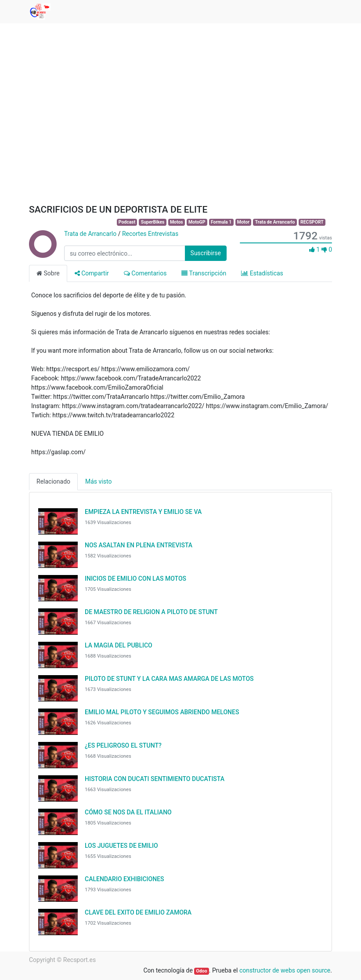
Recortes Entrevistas (150, 234)
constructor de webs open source (285, 970)
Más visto (98, 481)
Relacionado (53, 481)
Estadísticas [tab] (262, 273)
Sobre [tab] (48, 273)
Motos (177, 222)
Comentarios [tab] (145, 273)
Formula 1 (221, 222)
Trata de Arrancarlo (275, 222)
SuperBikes (153, 222)
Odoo (202, 971)
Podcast (127, 222)
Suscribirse (206, 253)
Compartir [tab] (92, 273)
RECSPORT (312, 222)
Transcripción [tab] (204, 273)
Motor (243, 222)
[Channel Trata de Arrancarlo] (42, 253)
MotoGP (197, 222)
